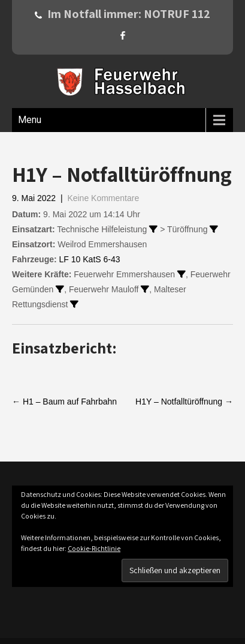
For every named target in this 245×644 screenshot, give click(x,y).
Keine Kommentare (103, 198)
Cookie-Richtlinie (94, 548)
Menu (30, 120)
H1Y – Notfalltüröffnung (184, 402)
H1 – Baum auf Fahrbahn (64, 402)
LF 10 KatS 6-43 (90, 259)
